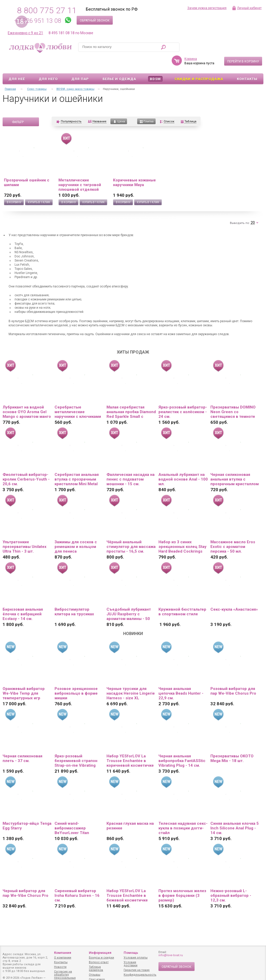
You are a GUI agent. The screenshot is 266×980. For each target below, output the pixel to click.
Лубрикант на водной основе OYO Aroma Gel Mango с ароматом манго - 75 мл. (27, 397)
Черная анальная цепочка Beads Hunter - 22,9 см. (181, 678)
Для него (48, 64)
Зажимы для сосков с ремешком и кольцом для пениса (76, 532)
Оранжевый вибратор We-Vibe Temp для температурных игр (24, 678)
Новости (60, 967)
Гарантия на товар (137, 970)
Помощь (131, 953)
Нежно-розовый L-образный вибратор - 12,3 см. (231, 880)
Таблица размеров (96, 968)
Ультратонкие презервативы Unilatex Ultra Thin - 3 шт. (25, 532)
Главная (10, 74)
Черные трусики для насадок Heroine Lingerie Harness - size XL (131, 678)
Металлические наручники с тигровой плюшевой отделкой (80, 170)
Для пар (80, 64)
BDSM (155, 64)
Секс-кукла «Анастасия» (234, 594)
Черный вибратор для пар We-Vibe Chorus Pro (25, 878)
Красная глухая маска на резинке (130, 811)
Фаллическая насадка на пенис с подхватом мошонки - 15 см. (131, 464)
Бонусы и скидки (101, 958)
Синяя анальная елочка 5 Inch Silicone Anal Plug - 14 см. (235, 813)
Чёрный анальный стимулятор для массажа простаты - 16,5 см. (131, 532)
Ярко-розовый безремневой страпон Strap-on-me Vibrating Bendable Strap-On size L (78, 746)
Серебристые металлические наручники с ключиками (78, 397)
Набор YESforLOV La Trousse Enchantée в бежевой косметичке (127, 880)
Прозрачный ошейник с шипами (27, 167)
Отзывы (95, 975)
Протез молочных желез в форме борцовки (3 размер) (182, 880)
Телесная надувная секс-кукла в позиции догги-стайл (183, 813)
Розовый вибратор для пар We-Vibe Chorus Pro (233, 676)
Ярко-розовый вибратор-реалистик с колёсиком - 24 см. (183, 397)
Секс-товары (37, 74)
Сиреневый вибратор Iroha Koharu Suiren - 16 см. (77, 880)
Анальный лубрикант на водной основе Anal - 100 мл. (183, 464)
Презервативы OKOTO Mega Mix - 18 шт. (232, 743)
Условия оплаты (136, 958)
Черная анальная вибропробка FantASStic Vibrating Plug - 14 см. (182, 746)
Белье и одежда (119, 64)
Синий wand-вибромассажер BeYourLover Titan (72, 813)
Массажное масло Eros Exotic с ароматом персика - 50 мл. (233, 532)
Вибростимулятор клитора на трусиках (74, 597)
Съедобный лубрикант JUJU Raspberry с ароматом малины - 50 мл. (129, 599)
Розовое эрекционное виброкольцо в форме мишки (76, 678)
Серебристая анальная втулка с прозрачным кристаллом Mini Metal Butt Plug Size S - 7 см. (77, 464)
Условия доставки (131, 964)
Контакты (247, 64)
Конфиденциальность (140, 975)
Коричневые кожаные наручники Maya (134, 167)
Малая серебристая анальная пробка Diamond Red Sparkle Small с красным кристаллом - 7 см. (131, 397)
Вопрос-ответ (99, 962)
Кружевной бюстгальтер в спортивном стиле (182, 597)
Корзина (191, 44)
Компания (63, 953)
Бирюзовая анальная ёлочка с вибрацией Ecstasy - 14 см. (23, 599)
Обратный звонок (95, 20)
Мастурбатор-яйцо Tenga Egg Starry (27, 811)
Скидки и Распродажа (199, 64)
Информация (100, 953)
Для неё (17, 64)
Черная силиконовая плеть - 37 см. (22, 743)
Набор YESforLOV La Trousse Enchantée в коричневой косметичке (130, 746)
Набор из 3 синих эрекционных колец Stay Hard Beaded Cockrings (182, 532)
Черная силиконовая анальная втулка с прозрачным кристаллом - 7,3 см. (235, 464)
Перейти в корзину (243, 46)
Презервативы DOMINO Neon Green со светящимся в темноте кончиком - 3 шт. (233, 397)
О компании (63, 958)
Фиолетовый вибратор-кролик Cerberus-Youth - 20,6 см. (26, 464)
